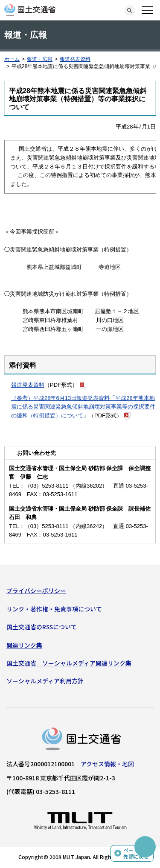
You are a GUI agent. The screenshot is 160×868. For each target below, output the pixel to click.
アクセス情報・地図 (107, 764)
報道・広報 (40, 59)
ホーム (12, 59)
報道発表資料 (75, 59)
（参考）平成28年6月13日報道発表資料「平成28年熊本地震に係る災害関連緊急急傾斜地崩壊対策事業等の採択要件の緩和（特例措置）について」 (83, 407)
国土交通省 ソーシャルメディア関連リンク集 (69, 663)
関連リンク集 (24, 645)
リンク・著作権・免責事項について (54, 609)
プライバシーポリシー (36, 591)
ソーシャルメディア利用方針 (45, 681)
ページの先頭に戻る (136, 853)
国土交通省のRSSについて (42, 627)
